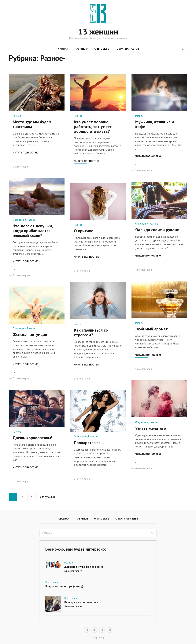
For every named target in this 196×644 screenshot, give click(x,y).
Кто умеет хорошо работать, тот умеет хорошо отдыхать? (93, 126)
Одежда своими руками (157, 229)
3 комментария (21, 378)
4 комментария (144, 270)
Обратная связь (128, 49)
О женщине (19, 219)
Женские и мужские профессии (84, 567)
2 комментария (144, 170)
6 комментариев (73, 571)
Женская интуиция (30, 334)
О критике (84, 231)
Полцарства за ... (89, 442)
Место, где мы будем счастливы (32, 124)
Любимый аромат (152, 329)
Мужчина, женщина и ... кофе (156, 124)
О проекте (102, 49)
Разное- (18, 115)
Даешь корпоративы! (32, 437)
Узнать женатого (151, 428)
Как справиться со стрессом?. (91, 332)
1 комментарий (21, 166)
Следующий (47, 496)
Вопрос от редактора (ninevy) (64, 586)
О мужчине (142, 422)
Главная (62, 49)
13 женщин (98, 31)
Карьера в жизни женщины (81, 602)
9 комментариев (73, 607)
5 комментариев (22, 275)
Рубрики (81, 49)
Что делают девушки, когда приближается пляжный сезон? (33, 230)
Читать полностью (26, 152)
